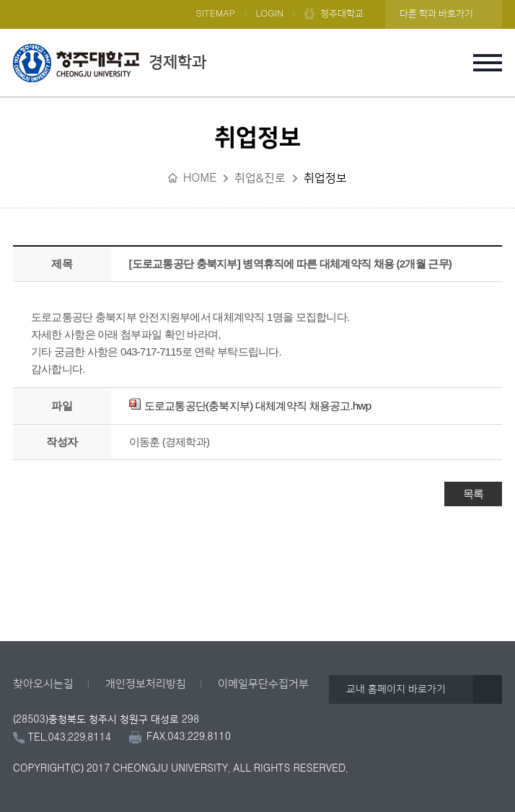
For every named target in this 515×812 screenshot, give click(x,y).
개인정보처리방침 (146, 684)
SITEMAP (215, 14)
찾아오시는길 (43, 684)
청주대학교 (342, 14)
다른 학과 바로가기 (436, 14)
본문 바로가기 (257, 1)
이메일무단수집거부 (263, 684)
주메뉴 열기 (488, 63)
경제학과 (110, 63)
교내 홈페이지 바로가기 (396, 689)
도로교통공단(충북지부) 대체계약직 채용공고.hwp (250, 406)
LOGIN (269, 14)
